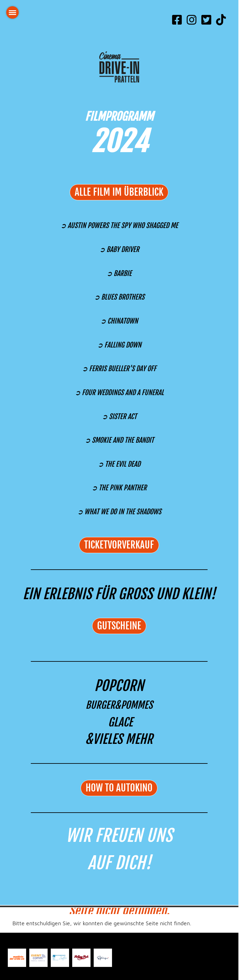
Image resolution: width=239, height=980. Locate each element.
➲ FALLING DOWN (119, 345)
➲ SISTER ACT (119, 416)
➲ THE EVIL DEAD (119, 464)
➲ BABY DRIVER (119, 249)
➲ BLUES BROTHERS (119, 297)
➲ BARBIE (119, 273)
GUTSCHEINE (119, 626)
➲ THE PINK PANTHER (119, 488)
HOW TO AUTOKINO (119, 788)
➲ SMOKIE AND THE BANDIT (119, 440)
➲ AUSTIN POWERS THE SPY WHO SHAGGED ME (119, 225)
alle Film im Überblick (119, 192)
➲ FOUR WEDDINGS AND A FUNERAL (119, 392)
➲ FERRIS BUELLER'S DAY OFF (119, 369)
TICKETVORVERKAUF (119, 545)
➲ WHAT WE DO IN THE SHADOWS (119, 512)
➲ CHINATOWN (119, 321)
